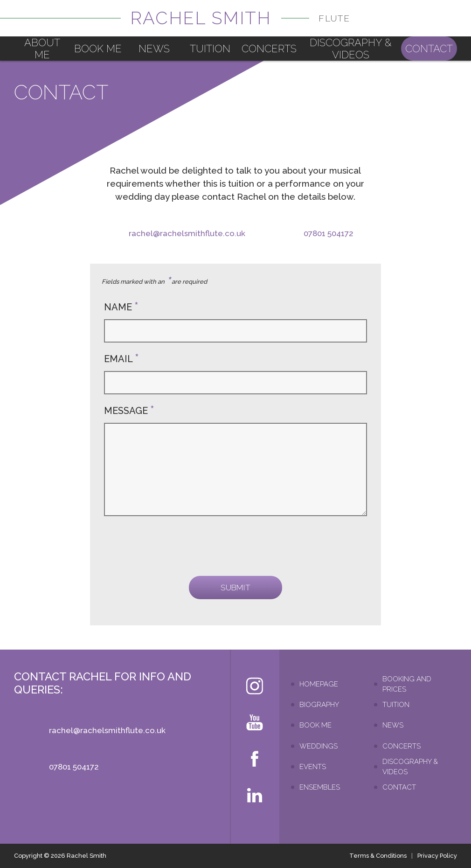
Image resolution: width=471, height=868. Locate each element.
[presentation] (175, 546)
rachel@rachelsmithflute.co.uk (187, 233)
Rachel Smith (240, 18)
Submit (235, 588)
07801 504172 (329, 233)
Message (129, 411)
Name (121, 307)
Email (121, 359)
